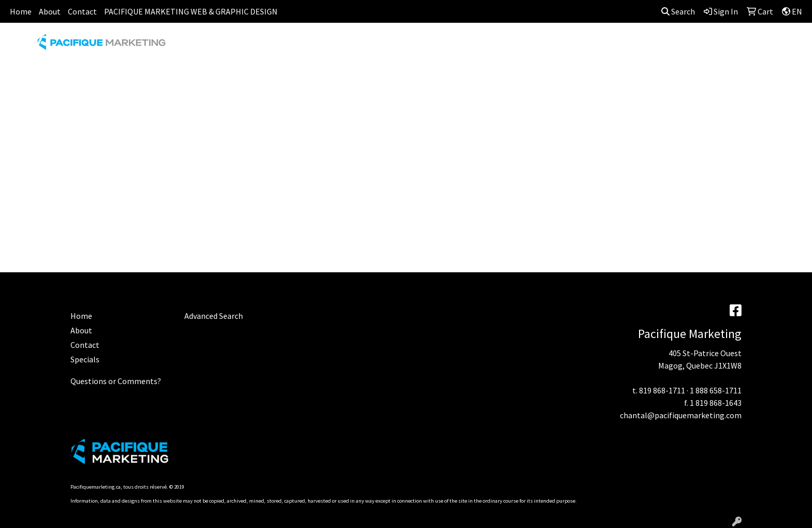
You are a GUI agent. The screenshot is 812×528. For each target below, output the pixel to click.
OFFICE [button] (606, 46)
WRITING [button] (690, 46)
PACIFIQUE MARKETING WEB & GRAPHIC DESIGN (191, 11)
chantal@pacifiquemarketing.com (681, 415)
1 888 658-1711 (716, 390)
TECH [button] (647, 46)
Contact (82, 11)
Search (678, 11)
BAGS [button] (368, 46)
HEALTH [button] (562, 46)
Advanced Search (214, 316)
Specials (85, 359)
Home (21, 11)
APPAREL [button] (277, 46)
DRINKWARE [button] (417, 46)
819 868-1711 (662, 390)
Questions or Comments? (116, 381)
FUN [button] (464, 46)
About (50, 11)
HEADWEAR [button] (510, 46)
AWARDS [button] (326, 46)
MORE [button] (735, 46)
